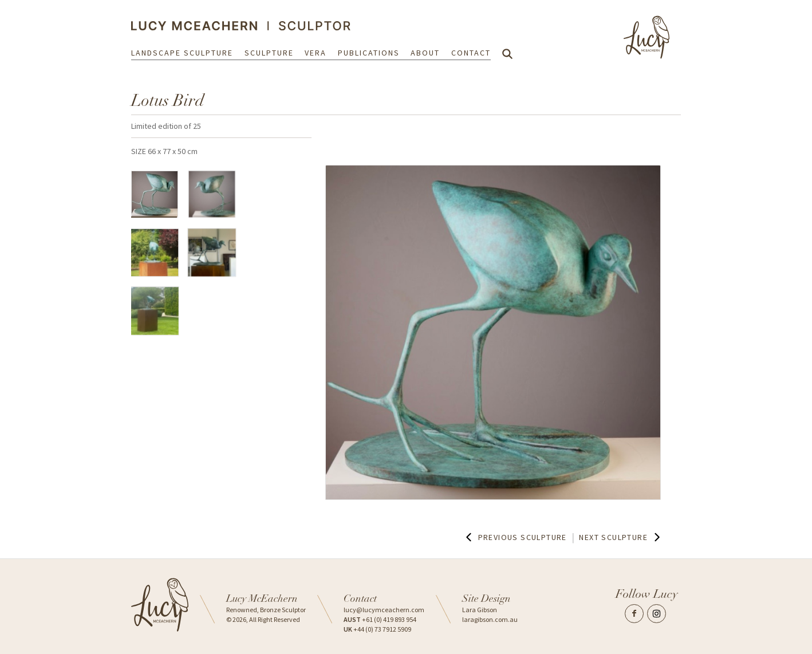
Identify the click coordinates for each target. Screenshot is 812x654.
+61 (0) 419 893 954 (380, 619)
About (425, 53)
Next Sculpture (621, 537)
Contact (471, 53)
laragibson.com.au (490, 619)
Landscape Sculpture (182, 53)
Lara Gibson (480, 610)
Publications (369, 53)
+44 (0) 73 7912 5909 (377, 629)
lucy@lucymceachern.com (384, 610)
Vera (316, 53)
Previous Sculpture (515, 537)
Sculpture (269, 53)
